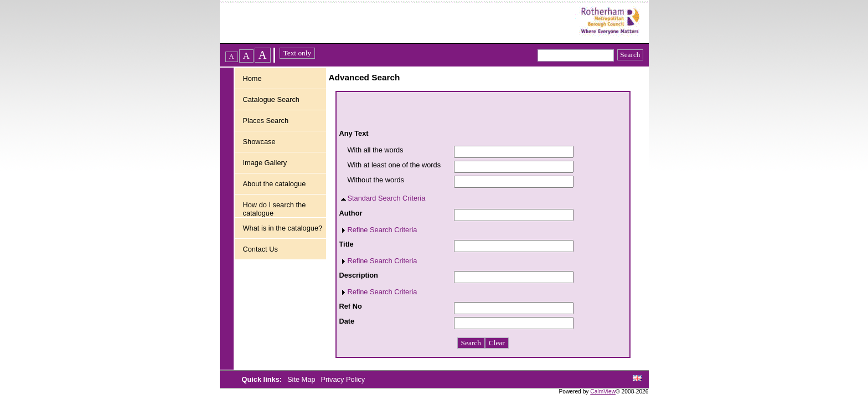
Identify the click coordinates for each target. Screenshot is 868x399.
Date (347, 321)
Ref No (351, 306)
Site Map (302, 379)
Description (359, 275)
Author (351, 213)
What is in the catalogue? (283, 228)
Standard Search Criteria (387, 198)
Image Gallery (265, 163)
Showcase (259, 142)
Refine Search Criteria (383, 230)
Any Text (354, 133)
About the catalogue (275, 184)
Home (252, 78)
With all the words (376, 150)
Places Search (266, 121)
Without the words (376, 180)
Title (347, 244)
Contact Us (260, 249)
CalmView (603, 392)
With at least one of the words (394, 165)
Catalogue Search (271, 99)
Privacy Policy (343, 379)
